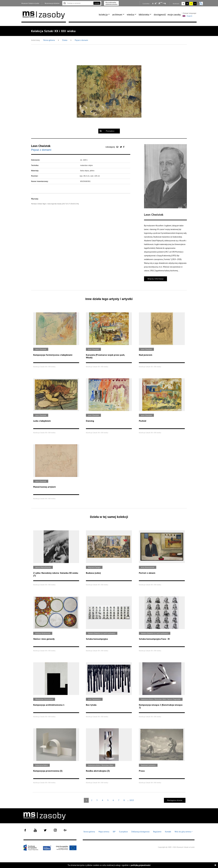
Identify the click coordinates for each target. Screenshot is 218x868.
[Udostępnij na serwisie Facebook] (124, 147)
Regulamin (157, 832)
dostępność (160, 15)
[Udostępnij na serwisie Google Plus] (118, 147)
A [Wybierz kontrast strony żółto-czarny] (191, 4)
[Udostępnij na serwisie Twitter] (121, 147)
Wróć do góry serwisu (184, 832)
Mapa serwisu (104, 832)
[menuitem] (105, 15)
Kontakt (168, 832)
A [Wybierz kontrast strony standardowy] (183, 4)
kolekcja (103, 15)
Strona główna (49, 40)
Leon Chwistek (41, 146)
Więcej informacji (156, 279)
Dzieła (65, 40)
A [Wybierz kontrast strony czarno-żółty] (195, 4)
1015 (132, 800)
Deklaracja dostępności (140, 832)
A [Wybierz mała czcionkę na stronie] (153, 3)
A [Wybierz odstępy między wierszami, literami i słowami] (165, 3)
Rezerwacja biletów (52, 3)
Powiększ (110, 131)
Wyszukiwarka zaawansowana (111, 3)
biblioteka (144, 15)
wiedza (130, 15)
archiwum (117, 15)
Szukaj (97, 3)
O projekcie (123, 832)
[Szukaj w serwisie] (78, 3)
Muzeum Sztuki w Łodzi (30, 3)
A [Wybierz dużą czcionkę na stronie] (160, 3)
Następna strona (175, 800)
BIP (114, 832)
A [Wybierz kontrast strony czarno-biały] (187, 4)
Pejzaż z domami (81, 40)
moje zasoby (174, 15)
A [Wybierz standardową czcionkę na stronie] (156, 3)
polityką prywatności (141, 865)
